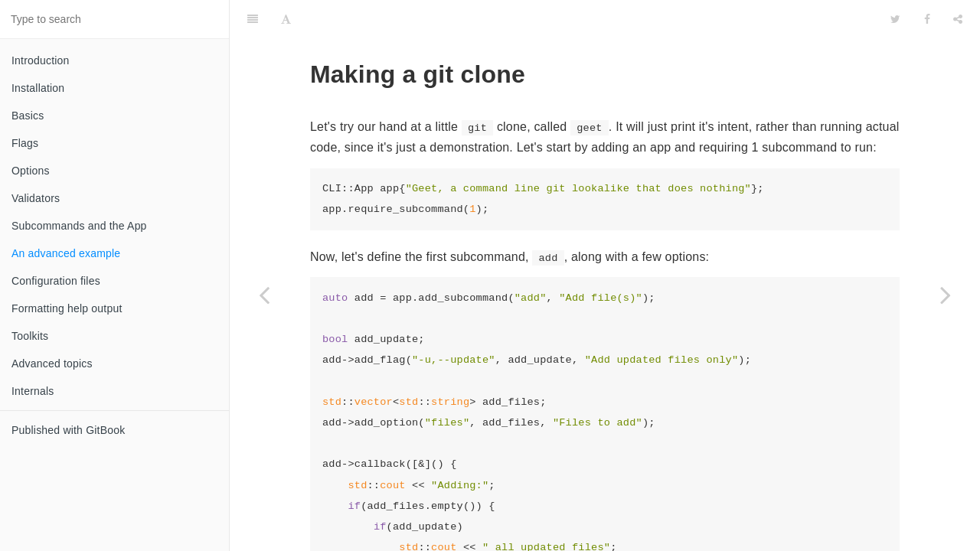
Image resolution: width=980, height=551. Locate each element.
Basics (28, 116)
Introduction (41, 60)
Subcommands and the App (79, 226)
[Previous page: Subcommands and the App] (264, 295)
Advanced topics (52, 364)
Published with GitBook (68, 430)
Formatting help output (67, 308)
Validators (36, 198)
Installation (38, 88)
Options (31, 171)
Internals (33, 391)
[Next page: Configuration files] (946, 295)
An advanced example (66, 253)
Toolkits (30, 336)
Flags (25, 143)
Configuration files (56, 281)
